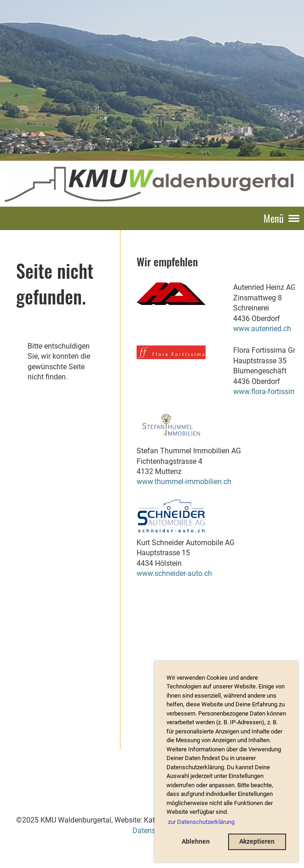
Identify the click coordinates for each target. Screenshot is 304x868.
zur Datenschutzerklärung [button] (201, 822)
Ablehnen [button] (196, 842)
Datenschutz (153, 831)
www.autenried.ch (262, 329)
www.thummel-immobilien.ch (184, 482)
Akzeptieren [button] (257, 842)
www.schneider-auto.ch (174, 573)
